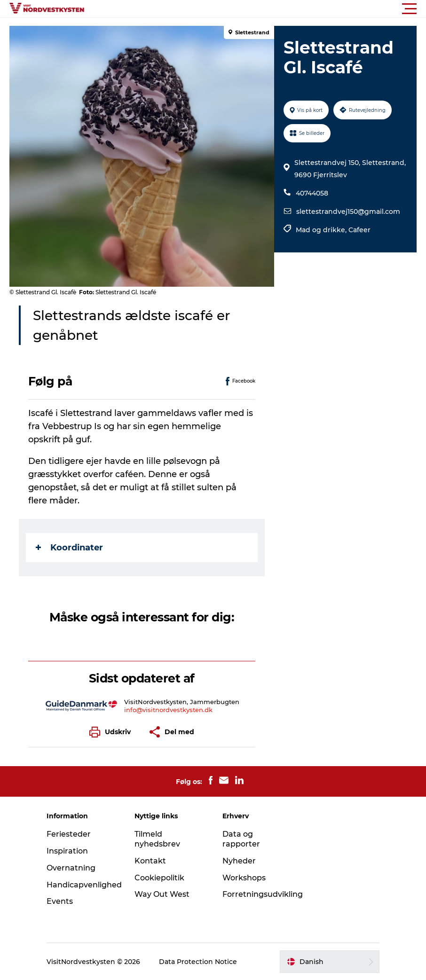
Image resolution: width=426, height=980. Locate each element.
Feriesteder (69, 834)
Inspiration (67, 851)
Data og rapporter (241, 839)
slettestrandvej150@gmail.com (348, 212)
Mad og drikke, (322, 230)
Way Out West (162, 894)
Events (60, 901)
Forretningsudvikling (263, 894)
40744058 (312, 193)
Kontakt (150, 861)
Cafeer (359, 230)
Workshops (244, 878)
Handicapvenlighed (84, 885)
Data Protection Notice (198, 962)
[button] (255, 9)
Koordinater (69, 548)
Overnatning (71, 868)
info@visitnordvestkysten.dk (168, 710)
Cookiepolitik (159, 878)
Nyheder (239, 861)
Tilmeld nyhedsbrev (157, 839)
